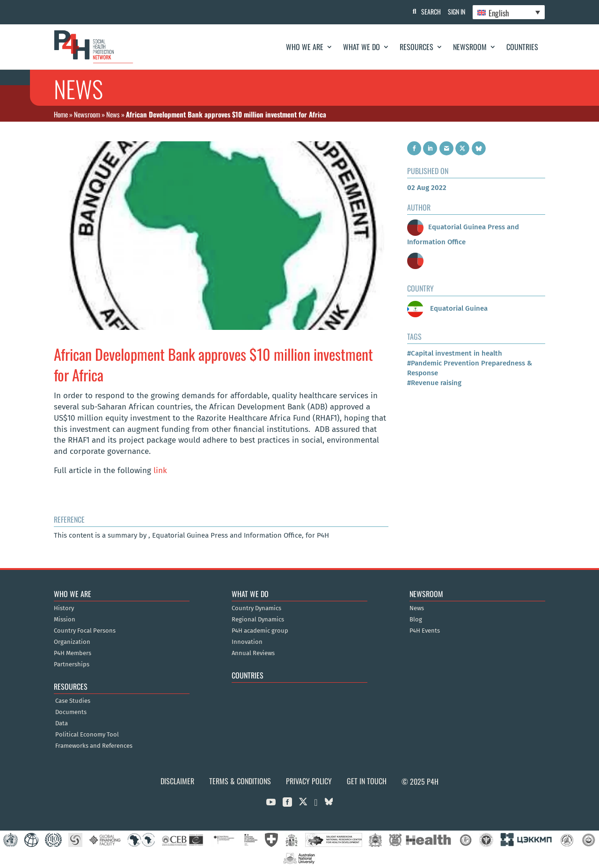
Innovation (247, 642)
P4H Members (73, 653)
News (113, 114)
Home (61, 114)
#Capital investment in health (455, 353)
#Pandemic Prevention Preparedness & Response (470, 368)
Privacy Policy (309, 781)
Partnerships (72, 664)
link (159, 470)
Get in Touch (367, 781)
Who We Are (305, 47)
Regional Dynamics (258, 620)
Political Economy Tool (87, 735)
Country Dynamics (256, 608)
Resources (416, 47)
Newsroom (470, 47)
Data (62, 723)
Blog (416, 620)
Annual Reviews (253, 653)
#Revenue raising (434, 383)
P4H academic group (260, 631)
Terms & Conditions (240, 781)
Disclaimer (177, 781)
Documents (71, 712)
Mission (65, 620)
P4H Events (425, 631)
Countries (522, 47)
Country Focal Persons (85, 631)
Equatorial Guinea (447, 308)
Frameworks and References (94, 746)
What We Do (362, 47)
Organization (72, 642)
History (64, 608)
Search (426, 11)
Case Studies (73, 701)
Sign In (454, 11)
